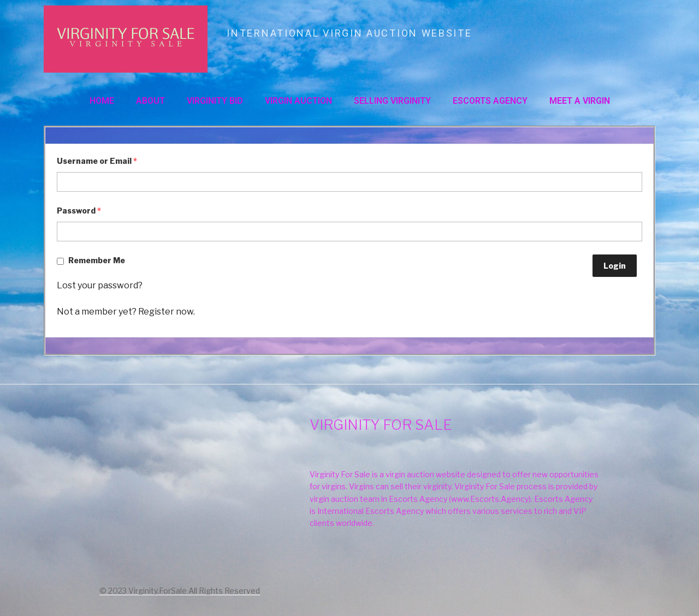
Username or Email (97, 161)
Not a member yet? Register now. (126, 312)
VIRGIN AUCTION (298, 101)
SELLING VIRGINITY (392, 101)
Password (79, 211)
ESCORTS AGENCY (490, 101)
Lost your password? (100, 285)
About (150, 101)
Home (102, 101)
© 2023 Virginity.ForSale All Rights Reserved (180, 591)
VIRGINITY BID (215, 101)
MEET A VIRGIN (580, 101)
